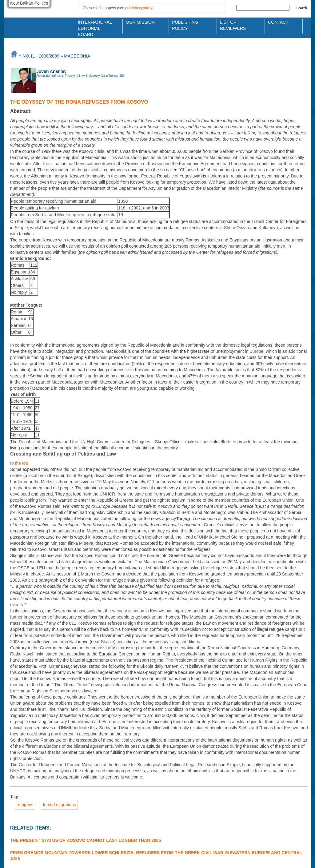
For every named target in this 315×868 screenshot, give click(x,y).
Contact (278, 22)
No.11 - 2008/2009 (41, 56)
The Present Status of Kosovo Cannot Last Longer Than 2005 (86, 840)
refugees (25, 805)
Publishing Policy (185, 25)
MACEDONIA (77, 56)
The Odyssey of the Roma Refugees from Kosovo (79, 102)
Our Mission (140, 22)
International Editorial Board (93, 25)
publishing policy (139, 8)
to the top (19, 463)
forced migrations (59, 805)
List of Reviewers (233, 25)
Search (302, 8)
